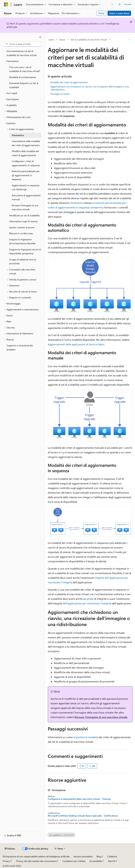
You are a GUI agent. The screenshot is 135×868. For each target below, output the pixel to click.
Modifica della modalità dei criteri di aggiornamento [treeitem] (25, 153)
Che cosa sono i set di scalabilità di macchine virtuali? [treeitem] (25, 69)
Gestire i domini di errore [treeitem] (22, 227)
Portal (101, 13)
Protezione (77, 203)
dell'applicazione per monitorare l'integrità (87, 603)
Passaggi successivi (60, 94)
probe (90, 599)
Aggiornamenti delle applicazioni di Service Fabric (76, 344)
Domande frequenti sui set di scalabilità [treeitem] (24, 85)
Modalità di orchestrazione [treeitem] (23, 77)
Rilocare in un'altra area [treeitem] (21, 233)
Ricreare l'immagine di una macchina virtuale (101, 717)
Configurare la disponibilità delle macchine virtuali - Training (79, 799)
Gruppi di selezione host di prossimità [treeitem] (22, 262)
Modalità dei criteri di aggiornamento (69, 82)
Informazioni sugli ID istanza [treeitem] (23, 221)
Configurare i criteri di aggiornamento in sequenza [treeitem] (26, 163)
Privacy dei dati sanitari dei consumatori (36, 861)
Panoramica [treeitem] (18, 135)
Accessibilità (96, 861)
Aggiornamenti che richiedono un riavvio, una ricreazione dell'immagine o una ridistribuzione (90, 88)
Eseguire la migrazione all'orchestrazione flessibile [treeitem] (22, 241)
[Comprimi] (40, 37)
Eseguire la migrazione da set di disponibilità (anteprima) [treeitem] (25, 251)
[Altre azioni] (129, 40)
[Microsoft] (6, 4)
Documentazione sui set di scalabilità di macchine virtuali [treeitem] (22, 53)
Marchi (112, 861)
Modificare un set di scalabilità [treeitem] (24, 215)
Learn (51, 40)
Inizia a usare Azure (119, 13)
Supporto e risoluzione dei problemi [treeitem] (20, 347)
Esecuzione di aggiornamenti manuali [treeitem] (26, 197)
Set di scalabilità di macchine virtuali (89, 40)
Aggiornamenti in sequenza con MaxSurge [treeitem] (26, 187)
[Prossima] (112, 4)
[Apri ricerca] (120, 4)
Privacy (6, 861)
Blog (99, 856)
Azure (62, 40)
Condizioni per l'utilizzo (74, 861)
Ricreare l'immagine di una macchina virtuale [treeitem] (25, 207)
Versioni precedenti (83, 856)
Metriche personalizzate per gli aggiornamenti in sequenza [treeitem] (26, 175)
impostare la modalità (86, 737)
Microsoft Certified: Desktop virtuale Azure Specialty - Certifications (83, 816)
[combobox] (22, 44)
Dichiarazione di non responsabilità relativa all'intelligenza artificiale (36, 856)
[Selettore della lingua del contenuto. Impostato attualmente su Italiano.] (10, 849)
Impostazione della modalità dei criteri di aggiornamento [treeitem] (26, 143)
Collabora (112, 856)
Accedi (128, 4)
